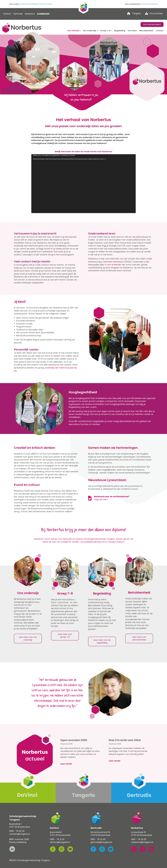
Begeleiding (120, 31)
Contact (160, 31)
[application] (83, 184)
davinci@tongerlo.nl (60, 842)
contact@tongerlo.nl (20, 834)
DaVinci (7, 14)
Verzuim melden (46, 4)
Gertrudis (18, 14)
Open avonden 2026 (74, 740)
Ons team (132, 31)
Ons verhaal (73, 31)
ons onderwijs (114, 265)
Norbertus (30, 14)
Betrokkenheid (146, 31)
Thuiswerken (146, 4)
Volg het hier (100, 500)
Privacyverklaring (18, 842)
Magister (36, 4)
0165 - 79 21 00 (57, 839)
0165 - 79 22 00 (98, 839)
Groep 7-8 (105, 31)
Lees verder (66, 764)
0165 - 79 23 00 (139, 839)
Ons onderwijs (90, 31)
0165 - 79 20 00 (17, 831)
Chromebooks (26, 4)
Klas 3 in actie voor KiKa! (125, 740)
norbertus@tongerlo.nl (142, 842)
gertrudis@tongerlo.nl (101, 842)
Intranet (155, 4)
